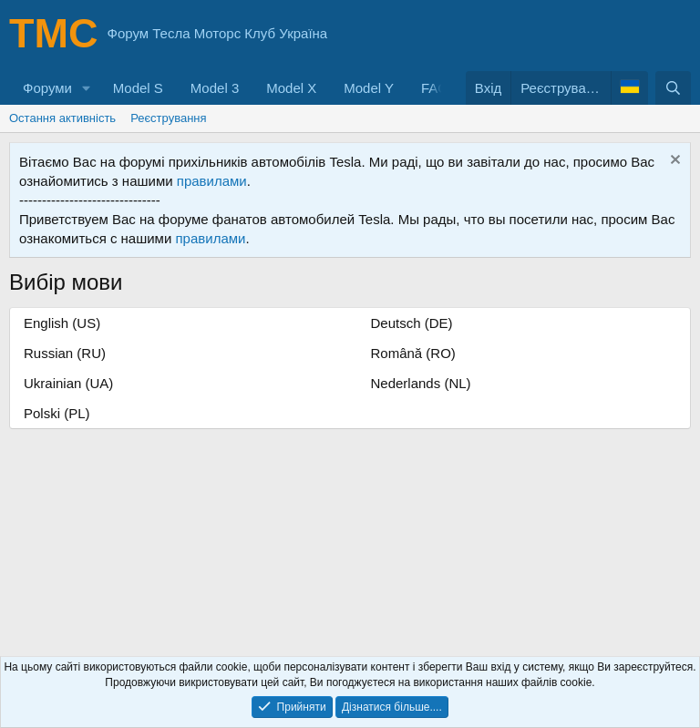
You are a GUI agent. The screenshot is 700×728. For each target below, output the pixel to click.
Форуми (47, 88)
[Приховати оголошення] (673, 162)
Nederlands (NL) (421, 383)
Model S (138, 88)
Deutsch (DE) (412, 323)
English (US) (62, 323)
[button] (87, 88)
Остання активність (62, 118)
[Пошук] (673, 88)
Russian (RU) (65, 353)
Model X (291, 88)
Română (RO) (413, 353)
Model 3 (215, 88)
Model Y (369, 88)
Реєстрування (168, 118)
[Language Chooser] (629, 88)
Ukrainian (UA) (68, 383)
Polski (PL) (57, 413)
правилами (212, 181)
